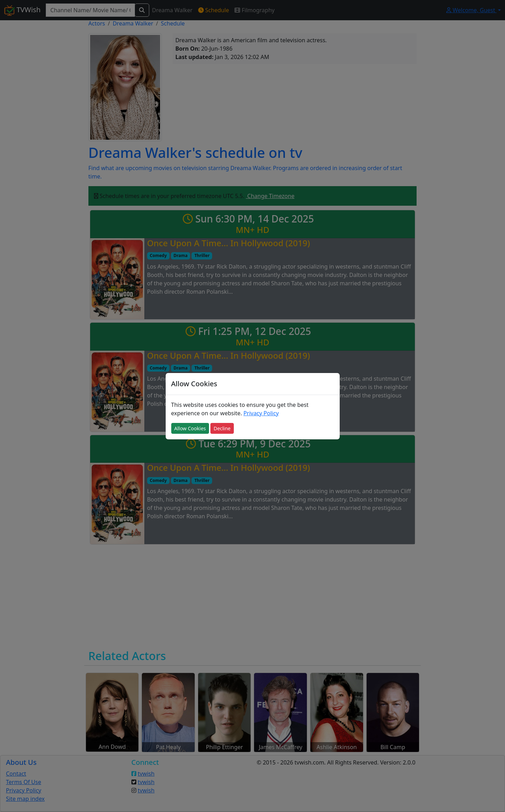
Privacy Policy (261, 413)
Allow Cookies (190, 428)
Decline (222, 428)
